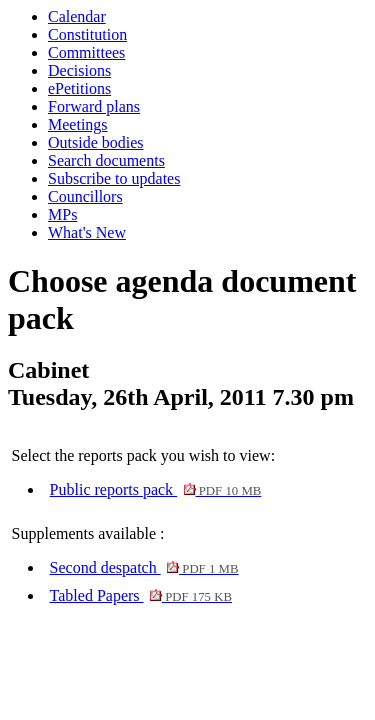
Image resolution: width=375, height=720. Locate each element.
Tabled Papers (141, 595)
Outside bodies (96, 142)
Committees (86, 52)
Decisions (79, 70)
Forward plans (94, 106)
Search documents (106, 160)
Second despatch (144, 567)
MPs (62, 214)
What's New (87, 232)
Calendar (77, 16)
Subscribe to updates (114, 178)
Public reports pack (156, 489)
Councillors (85, 196)
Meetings (78, 124)
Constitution (87, 34)
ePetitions (79, 88)
